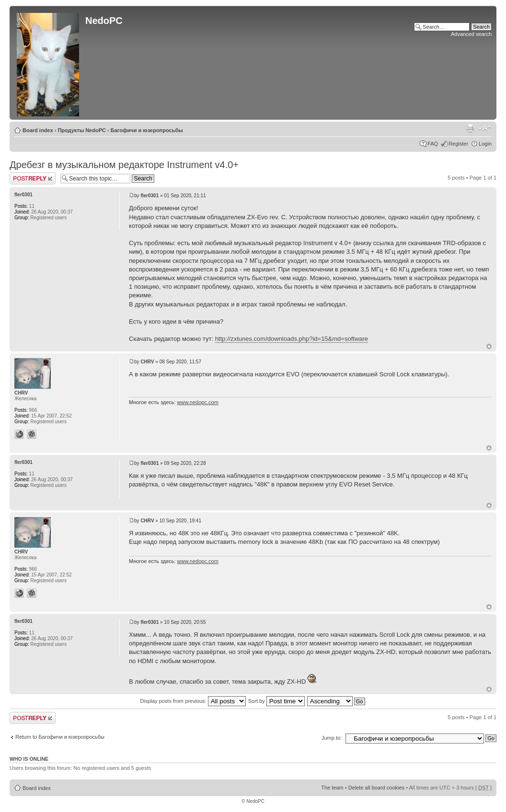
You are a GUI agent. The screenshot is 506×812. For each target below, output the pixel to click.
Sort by (276, 701)
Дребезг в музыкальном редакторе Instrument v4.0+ (124, 165)
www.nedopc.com (198, 402)
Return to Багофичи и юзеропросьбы (60, 737)
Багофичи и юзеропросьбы (147, 130)
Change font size (485, 128)
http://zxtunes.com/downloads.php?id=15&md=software (292, 339)
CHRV (147, 362)
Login (485, 144)
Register (458, 144)
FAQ (433, 144)
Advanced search (471, 34)
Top (489, 346)
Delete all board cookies (376, 788)
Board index (38, 130)
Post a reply (33, 178)
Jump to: (332, 738)
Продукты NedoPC (82, 130)
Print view (470, 128)
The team (332, 788)
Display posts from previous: (193, 701)
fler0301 (149, 196)
